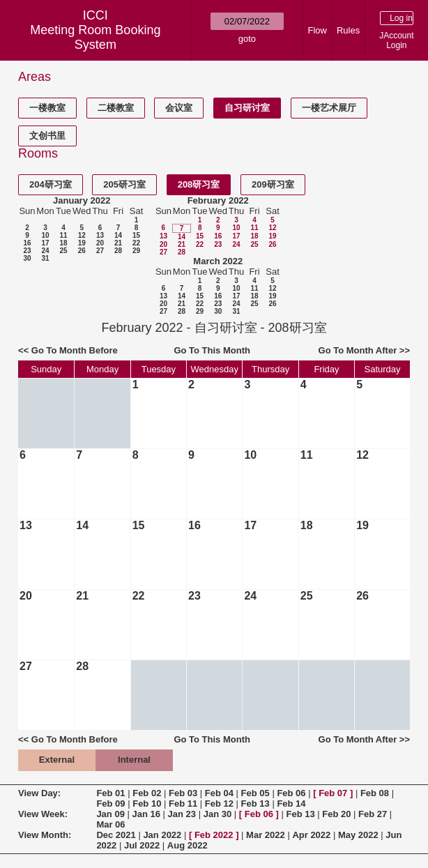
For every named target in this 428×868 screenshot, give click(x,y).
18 (63, 243)
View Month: (45, 835)
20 (100, 243)
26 (82, 251)
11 (63, 235)
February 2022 (218, 200)
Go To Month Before (75, 350)
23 (27, 251)
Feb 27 (373, 814)
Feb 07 (333, 793)
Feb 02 (147, 793)
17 (45, 243)
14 (118, 235)
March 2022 (218, 261)
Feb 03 (183, 793)
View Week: (43, 814)
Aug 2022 (188, 845)
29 (136, 251)
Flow (318, 30)
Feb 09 (110, 804)
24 (45, 251)
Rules (348, 30)
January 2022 (82, 200)
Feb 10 (147, 804)
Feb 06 (291, 793)
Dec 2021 (116, 835)
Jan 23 (182, 814)
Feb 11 (183, 804)
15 (136, 235)
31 (45, 258)
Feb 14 (291, 804)
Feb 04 (219, 793)
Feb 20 (336, 814)
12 (82, 235)
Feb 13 (255, 804)
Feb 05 (255, 793)
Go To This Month (212, 350)
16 (27, 243)
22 (136, 243)
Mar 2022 (266, 835)
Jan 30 (217, 814)
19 (82, 243)
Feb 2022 (214, 835)
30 (27, 258)
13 (100, 235)
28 (118, 251)
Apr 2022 (311, 835)
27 (100, 251)
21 (118, 243)
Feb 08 (375, 793)
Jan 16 (146, 814)
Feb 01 (110, 793)
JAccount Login (396, 40)
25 (63, 251)
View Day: (39, 793)
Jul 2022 (142, 845)
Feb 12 (219, 804)
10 (45, 235)
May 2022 (358, 835)
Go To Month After (358, 350)
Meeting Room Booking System (95, 37)
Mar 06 (110, 824)
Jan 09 (110, 814)
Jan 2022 (162, 835)
